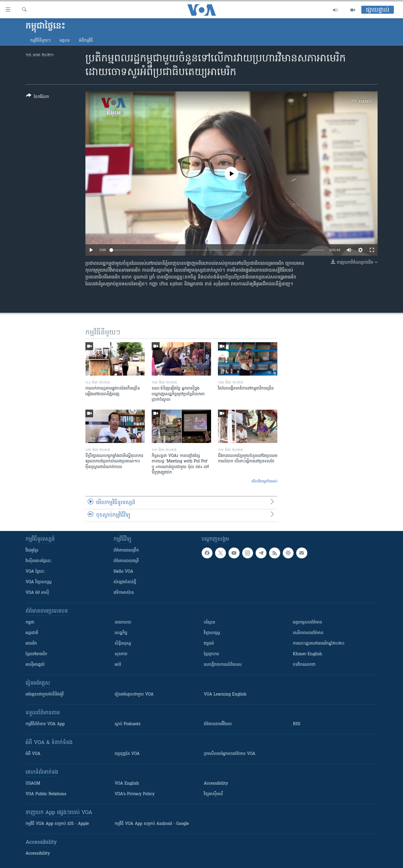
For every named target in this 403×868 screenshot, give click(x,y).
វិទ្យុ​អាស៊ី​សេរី (213, 794)
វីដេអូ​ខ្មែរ (32, 551)
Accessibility (216, 784)
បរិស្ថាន (210, 623)
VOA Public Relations (46, 794)
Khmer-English (308, 654)
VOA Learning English (225, 694)
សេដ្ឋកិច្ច (121, 633)
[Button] (38, 97)
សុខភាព (121, 654)
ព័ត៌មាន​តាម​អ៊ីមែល (218, 724)
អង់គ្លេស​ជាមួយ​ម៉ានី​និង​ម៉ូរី (45, 694)
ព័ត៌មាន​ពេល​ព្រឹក (126, 551)
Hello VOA (124, 572)
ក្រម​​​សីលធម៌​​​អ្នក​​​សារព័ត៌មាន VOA (230, 754)
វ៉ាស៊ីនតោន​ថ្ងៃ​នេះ (39, 561)
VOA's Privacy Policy (135, 794)
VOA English (127, 784)
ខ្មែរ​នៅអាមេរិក (37, 654)
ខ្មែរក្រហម (211, 654)
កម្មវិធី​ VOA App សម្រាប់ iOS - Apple (57, 824)
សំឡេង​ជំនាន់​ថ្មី (125, 582)
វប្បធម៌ (209, 644)
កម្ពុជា (30, 623)
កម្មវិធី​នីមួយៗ (40, 41)
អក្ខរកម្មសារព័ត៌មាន (308, 623)
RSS (297, 724)
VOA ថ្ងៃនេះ (35, 572)
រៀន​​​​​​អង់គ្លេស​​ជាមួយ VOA (134, 694)
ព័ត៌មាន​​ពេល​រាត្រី (126, 561)
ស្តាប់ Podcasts (128, 724)
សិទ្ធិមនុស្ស (123, 644)
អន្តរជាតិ (32, 633)
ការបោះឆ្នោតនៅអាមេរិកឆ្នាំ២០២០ (319, 644)
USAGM (33, 784)
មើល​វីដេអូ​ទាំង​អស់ (265, 481)
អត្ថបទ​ (65, 41)
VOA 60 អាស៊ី (37, 593)
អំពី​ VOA (33, 754)
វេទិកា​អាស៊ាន (124, 593)
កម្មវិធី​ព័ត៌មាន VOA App (45, 724)
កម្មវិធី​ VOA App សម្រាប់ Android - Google (152, 824)
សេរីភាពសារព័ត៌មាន (308, 633)
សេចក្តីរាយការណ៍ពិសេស (223, 665)
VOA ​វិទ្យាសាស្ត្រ (39, 582)
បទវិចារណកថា (304, 665)
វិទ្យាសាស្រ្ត (212, 633)
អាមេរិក (31, 644)
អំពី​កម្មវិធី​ (86, 41)
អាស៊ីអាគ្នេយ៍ (35, 665)
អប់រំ (118, 665)
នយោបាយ (123, 623)
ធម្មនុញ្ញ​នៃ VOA (127, 754)
